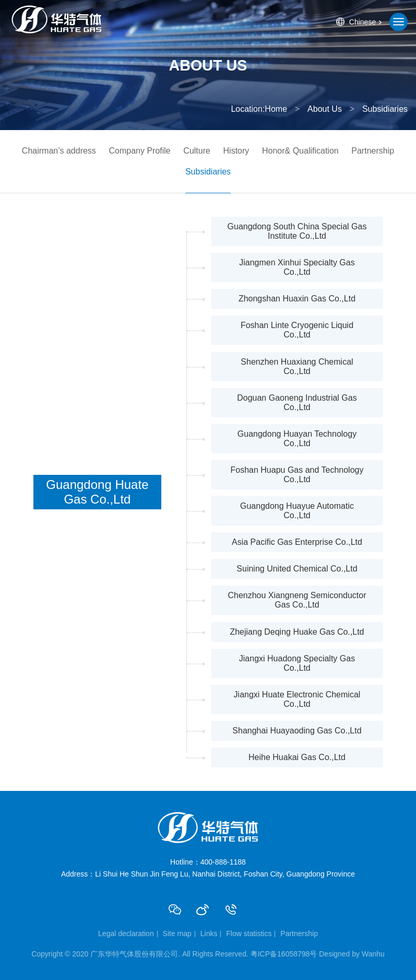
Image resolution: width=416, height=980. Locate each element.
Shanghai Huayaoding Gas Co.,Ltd (297, 731)
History (236, 151)
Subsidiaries (208, 172)
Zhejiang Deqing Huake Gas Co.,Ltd (297, 632)
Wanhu (373, 954)
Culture (197, 151)
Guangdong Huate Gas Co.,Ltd (97, 492)
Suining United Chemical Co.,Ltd (297, 569)
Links (209, 934)
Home (276, 109)
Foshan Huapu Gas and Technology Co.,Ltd (297, 475)
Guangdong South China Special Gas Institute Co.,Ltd (297, 231)
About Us (325, 109)
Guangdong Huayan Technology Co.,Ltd (297, 439)
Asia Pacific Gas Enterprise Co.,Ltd (297, 542)
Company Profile (139, 151)
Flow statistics (249, 934)
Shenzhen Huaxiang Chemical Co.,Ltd (297, 366)
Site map (177, 934)
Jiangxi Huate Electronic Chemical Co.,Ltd (297, 699)
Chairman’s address (59, 151)
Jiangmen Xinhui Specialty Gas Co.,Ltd (297, 267)
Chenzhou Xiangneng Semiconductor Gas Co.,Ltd (297, 600)
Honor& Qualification (300, 151)
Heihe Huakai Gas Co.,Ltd (297, 757)
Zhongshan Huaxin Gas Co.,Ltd (297, 299)
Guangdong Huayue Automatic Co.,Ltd (297, 511)
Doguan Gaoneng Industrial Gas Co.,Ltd (297, 402)
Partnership (373, 151)
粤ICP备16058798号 (284, 954)
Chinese (362, 22)
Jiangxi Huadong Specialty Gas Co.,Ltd (297, 663)
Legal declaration (126, 934)
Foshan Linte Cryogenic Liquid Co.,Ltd (297, 330)
